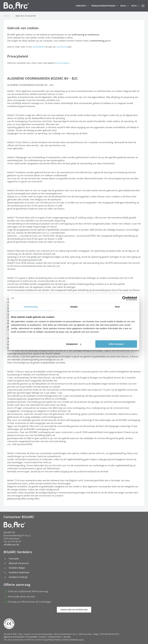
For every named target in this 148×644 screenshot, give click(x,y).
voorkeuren (62, 47)
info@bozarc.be (11, 544)
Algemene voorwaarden (14, 637)
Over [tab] (117, 307)
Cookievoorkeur (55, 637)
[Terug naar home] (16, 6)
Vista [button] (135, 6)
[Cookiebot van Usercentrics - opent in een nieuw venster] (124, 298)
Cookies (42, 637)
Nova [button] (125, 6)
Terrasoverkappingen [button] (105, 6)
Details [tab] (74, 307)
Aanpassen (74, 344)
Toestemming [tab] (31, 307)
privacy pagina (62, 63)
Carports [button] (82, 6)
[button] (143, 6)
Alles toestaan (116, 344)
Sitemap (67, 637)
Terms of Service (71, 640)
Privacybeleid (31, 637)
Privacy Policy (54, 640)
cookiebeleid (39, 47)
